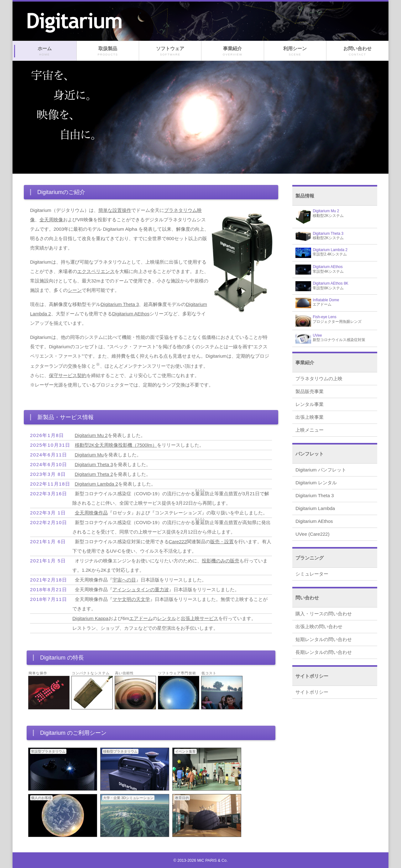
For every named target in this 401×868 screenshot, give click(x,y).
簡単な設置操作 (115, 210)
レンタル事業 (310, 404)
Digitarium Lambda (315, 508)
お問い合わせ (357, 51)
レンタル (167, 618)
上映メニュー (310, 430)
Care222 (178, 542)
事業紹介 (232, 51)
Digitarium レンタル (316, 483)
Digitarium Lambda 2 (96, 484)
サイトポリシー (312, 692)
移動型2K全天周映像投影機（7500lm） (116, 445)
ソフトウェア (170, 51)
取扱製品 (108, 51)
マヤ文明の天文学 (131, 599)
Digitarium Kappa (90, 618)
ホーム (44, 51)
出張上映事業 (310, 417)
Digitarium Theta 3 (120, 304)
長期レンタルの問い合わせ (324, 652)
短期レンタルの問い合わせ (324, 639)
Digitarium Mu (89, 455)
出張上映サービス (200, 618)
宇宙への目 (124, 580)
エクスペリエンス (96, 271)
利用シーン (295, 51)
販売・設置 (222, 542)
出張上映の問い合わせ (319, 626)
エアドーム (141, 618)
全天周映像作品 (91, 513)
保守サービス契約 (68, 375)
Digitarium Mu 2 (91, 435)
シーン (75, 290)
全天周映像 (51, 220)
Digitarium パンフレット (321, 470)
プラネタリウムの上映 (319, 379)
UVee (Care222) (312, 534)
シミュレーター (312, 574)
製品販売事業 (310, 391)
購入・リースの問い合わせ (324, 614)
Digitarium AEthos (131, 314)
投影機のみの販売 (221, 561)
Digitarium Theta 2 (94, 474)
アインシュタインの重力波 (141, 589)
